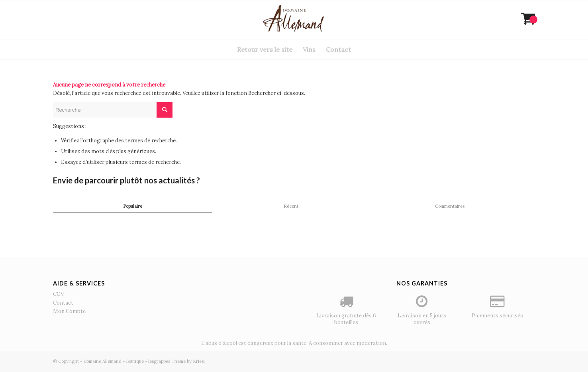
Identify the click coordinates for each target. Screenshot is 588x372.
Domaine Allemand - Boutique (114, 361)
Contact (63, 303)
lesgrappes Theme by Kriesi (176, 361)
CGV (58, 294)
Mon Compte (69, 311)
